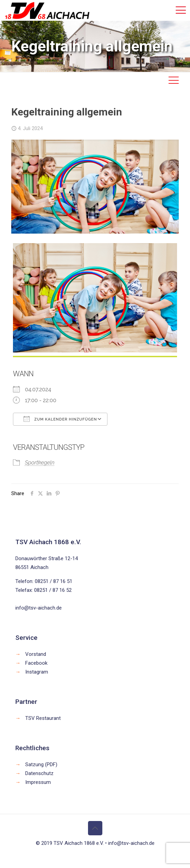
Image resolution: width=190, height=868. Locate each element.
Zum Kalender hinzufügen (60, 419)
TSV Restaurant (43, 718)
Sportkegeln (40, 463)
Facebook (36, 663)
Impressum (38, 782)
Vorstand (36, 654)
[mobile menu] (181, 10)
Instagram (37, 672)
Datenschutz (39, 773)
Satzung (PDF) (41, 764)
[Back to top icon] (95, 828)
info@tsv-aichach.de (39, 608)
